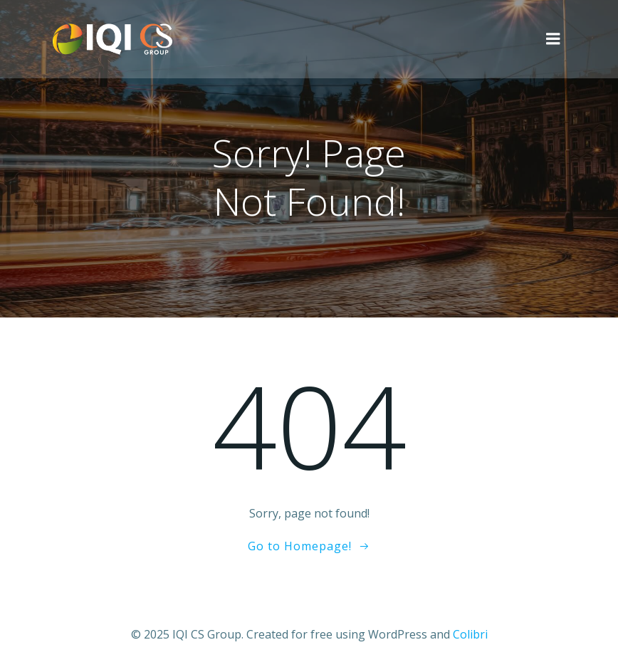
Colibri (470, 634)
